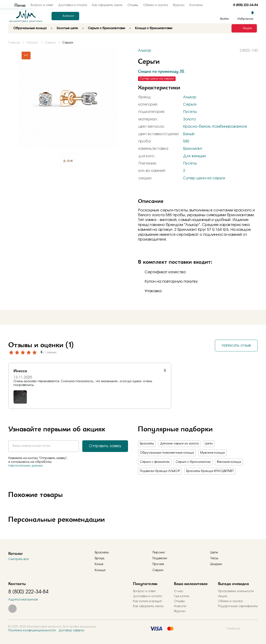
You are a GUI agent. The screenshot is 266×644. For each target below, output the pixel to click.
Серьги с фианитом (155, 462)
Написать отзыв (236, 346)
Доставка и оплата (147, 596)
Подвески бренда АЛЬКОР (160, 471)
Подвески (160, 558)
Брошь (100, 558)
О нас (179, 591)
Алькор (190, 97)
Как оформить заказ (107, 5)
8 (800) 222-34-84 (245, 5)
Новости (180, 606)
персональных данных (26, 466)
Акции (223, 596)
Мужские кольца (212, 453)
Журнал (179, 5)
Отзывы (133, 5)
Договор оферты (71, 630)
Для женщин (195, 156)
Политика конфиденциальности (32, 630)
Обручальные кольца (30, 28)
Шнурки (216, 564)
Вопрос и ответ (144, 591)
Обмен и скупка (156, 5)
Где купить (182, 596)
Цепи (209, 444)
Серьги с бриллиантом (193, 462)
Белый (189, 134)
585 (186, 141)
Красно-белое (197, 127)
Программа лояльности (236, 591)
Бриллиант (193, 149)
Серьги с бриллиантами (107, 28)
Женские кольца (229, 462)
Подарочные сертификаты (238, 606)
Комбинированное (230, 127)
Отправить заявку (105, 446)
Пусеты (190, 112)
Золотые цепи (67, 28)
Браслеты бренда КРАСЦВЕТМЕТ (210, 471)
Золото (190, 119)
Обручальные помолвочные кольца (167, 453)
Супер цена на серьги (204, 178)
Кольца (100, 570)
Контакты (196, 5)
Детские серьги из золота (179, 444)
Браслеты (147, 444)
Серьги (190, 105)
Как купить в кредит (147, 601)
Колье (99, 564)
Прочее (158, 564)
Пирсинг (159, 553)
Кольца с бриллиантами (154, 28)
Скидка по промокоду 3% (161, 71)
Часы (214, 558)
